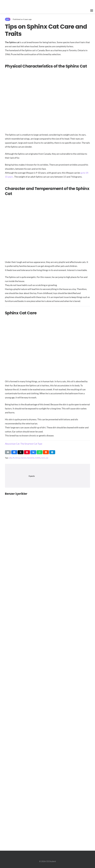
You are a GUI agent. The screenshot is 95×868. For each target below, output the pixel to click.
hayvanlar (31, 458)
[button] (92, 11)
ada (10, 458)
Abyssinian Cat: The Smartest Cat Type (24, 444)
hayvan (23, 458)
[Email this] (8, 452)
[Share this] (14, 452)
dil (13, 458)
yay (47, 458)
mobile (38, 458)
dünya (18, 458)
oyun (43, 458)
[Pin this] (27, 452)
